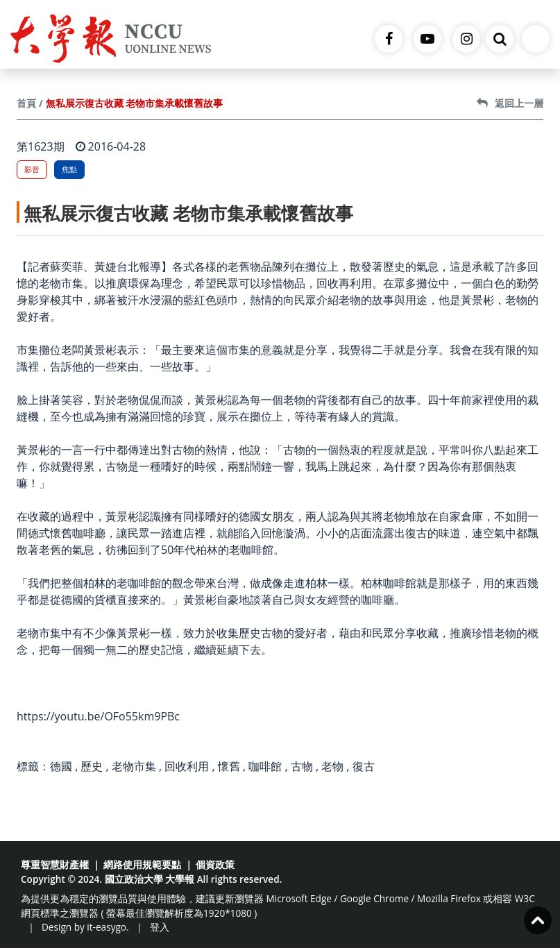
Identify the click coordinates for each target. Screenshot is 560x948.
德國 (61, 766)
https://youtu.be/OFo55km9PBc (98, 716)
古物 (302, 766)
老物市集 (134, 766)
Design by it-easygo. (85, 927)
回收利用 (187, 766)
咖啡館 (265, 766)
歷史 (92, 766)
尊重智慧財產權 (55, 864)
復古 (364, 766)
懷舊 (229, 766)
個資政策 (215, 864)
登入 (160, 927)
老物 (332, 766)
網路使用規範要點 (142, 864)
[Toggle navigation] (536, 39)
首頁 (26, 103)
